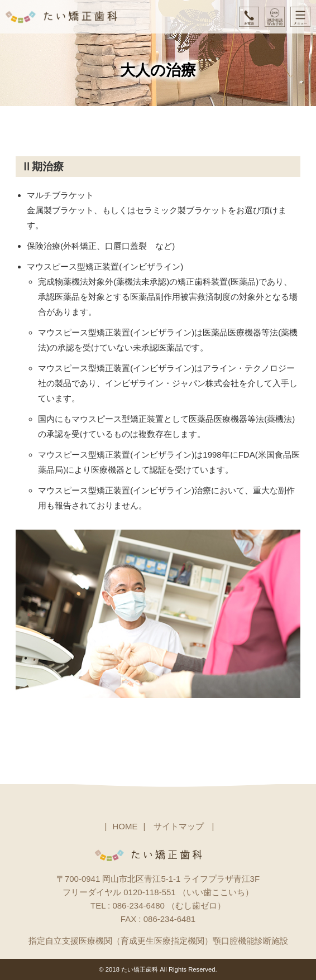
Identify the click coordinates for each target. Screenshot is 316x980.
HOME (125, 826)
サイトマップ (179, 826)
